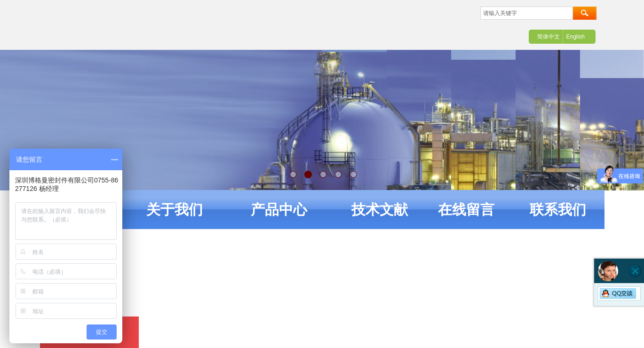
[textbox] (527, 13)
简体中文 (549, 37)
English (575, 37)
